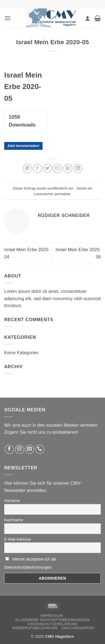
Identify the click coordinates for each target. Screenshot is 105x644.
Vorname (12, 501)
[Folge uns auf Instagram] (19, 449)
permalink (63, 194)
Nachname (14, 520)
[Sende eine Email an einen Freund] (58, 168)
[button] (8, 18)
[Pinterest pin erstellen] (68, 168)
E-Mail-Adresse (18, 539)
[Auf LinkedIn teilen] (78, 168)
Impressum (52, 616)
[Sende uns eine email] (30, 449)
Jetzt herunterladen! (23, 146)
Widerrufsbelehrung (35, 628)
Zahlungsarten (78, 628)
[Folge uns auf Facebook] (9, 449)
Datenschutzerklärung (53, 624)
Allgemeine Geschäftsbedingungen (52, 620)
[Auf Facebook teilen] (37, 168)
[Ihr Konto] (88, 18)
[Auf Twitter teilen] (47, 168)
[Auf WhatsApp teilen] (27, 168)
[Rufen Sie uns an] (40, 449)
